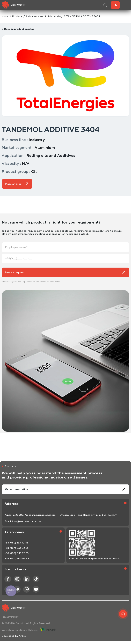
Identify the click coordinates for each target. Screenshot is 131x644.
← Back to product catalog (18, 29)
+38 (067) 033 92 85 (16, 548)
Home (5, 16)
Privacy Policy (10, 617)
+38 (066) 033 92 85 (16, 553)
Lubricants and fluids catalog (44, 16)
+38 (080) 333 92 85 (16, 543)
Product (17, 16)
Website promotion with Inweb (29, 630)
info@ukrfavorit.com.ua (26, 521)
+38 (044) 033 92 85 (17, 559)
